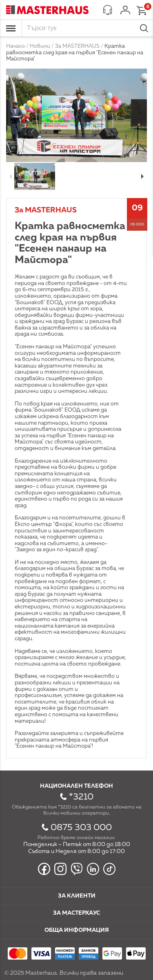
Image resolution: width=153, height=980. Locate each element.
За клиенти (77, 896)
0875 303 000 (81, 828)
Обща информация (77, 930)
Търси (144, 28)
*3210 (81, 797)
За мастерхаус (76, 913)
